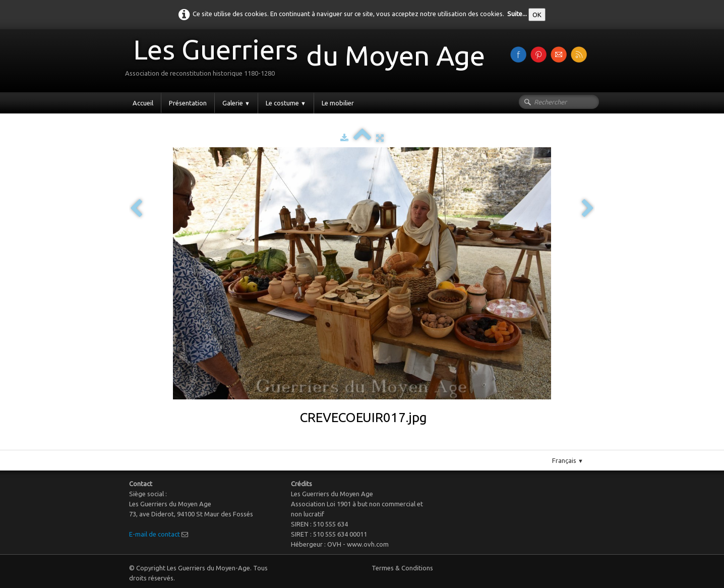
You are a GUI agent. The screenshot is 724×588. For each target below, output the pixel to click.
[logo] (309, 60)
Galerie (236, 103)
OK (537, 15)
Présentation (188, 103)
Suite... (517, 14)
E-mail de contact (155, 534)
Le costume (286, 103)
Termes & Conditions (402, 568)
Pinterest (372, 446)
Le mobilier (338, 103)
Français (568, 460)
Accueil (143, 103)
